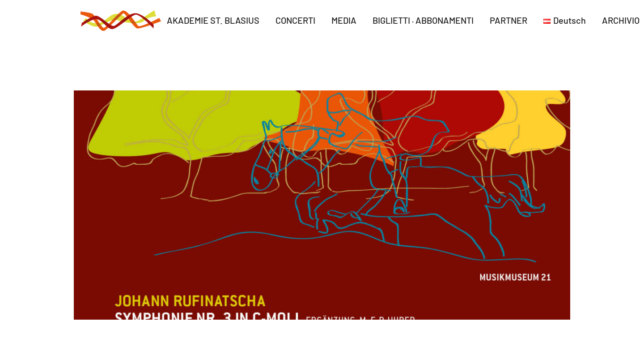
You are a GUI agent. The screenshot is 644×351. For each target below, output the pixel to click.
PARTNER (508, 20)
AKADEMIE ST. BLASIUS (213, 20)
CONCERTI (295, 20)
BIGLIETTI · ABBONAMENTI (423, 20)
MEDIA (344, 20)
